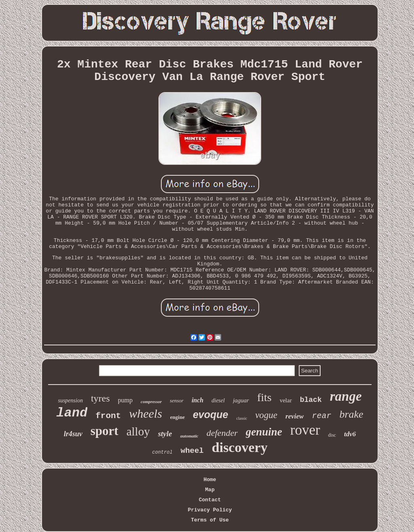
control (162, 452)
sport (105, 431)
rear (321, 416)
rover (305, 430)
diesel (218, 401)
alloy (138, 431)
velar (286, 400)
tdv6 (350, 434)
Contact (210, 500)
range (346, 396)
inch (197, 400)
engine (177, 417)
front (108, 416)
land (72, 413)
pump (125, 400)
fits (264, 397)
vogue (266, 415)
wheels (146, 413)
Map (210, 490)
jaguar (241, 400)
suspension (70, 401)
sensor (177, 401)
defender (222, 433)
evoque (211, 414)
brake (351, 414)
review (295, 416)
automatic (189, 436)
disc (332, 435)
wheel (192, 451)
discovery (240, 447)
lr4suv (73, 434)
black (311, 400)
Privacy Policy (210, 510)
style (165, 434)
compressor (151, 402)
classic (242, 418)
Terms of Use (210, 520)
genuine (264, 432)
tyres (100, 398)
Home (210, 480)
